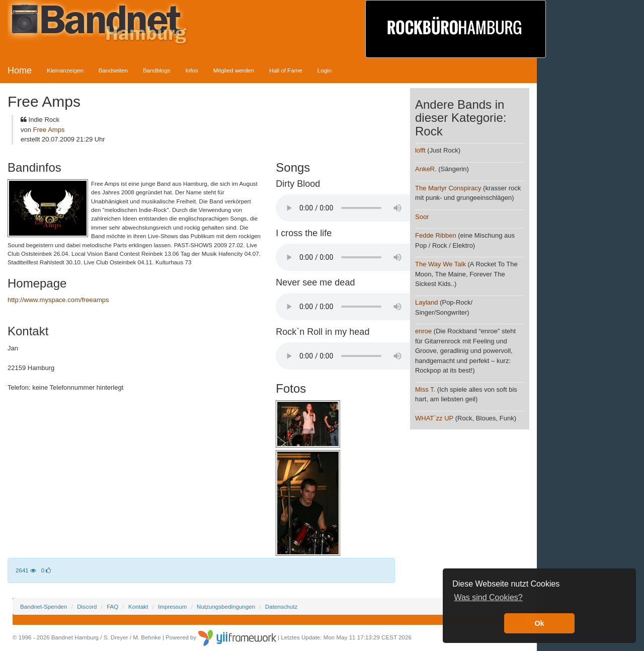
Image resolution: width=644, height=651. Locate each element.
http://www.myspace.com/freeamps (58, 300)
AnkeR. (426, 169)
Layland (427, 302)
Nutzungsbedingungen (226, 606)
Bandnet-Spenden (44, 606)
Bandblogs (157, 70)
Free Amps (49, 130)
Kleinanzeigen (65, 70)
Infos (192, 70)
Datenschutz (281, 606)
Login (325, 70)
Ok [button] (539, 623)
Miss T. (425, 389)
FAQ (112, 606)
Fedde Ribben (436, 235)
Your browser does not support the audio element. (351, 208)
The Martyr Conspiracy (448, 188)
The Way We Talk (440, 264)
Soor (422, 217)
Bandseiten (113, 70)
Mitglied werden (234, 70)
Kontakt (138, 606)
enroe (423, 331)
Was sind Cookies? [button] (488, 597)
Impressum (172, 606)
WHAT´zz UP (434, 418)
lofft (420, 150)
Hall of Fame (286, 70)
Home (20, 70)
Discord (87, 606)
